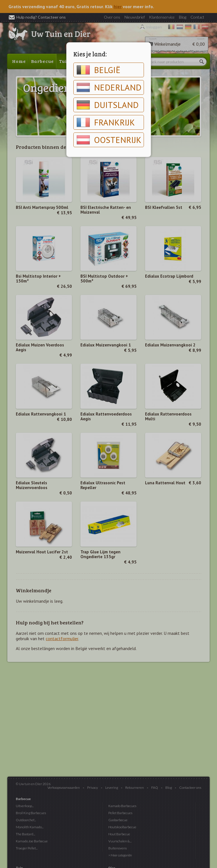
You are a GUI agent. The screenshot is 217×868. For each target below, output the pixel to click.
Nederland (109, 87)
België (98, 70)
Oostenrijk (109, 140)
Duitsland (108, 105)
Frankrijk (106, 122)
